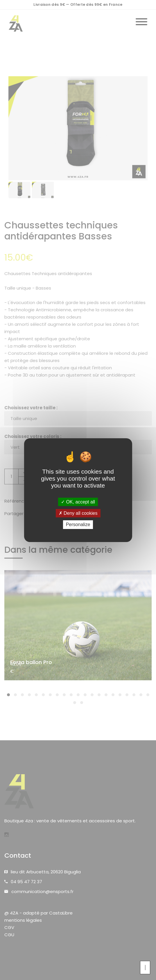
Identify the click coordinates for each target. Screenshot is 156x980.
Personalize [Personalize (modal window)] (78, 524)
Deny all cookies (78, 513)
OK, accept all (78, 502)
